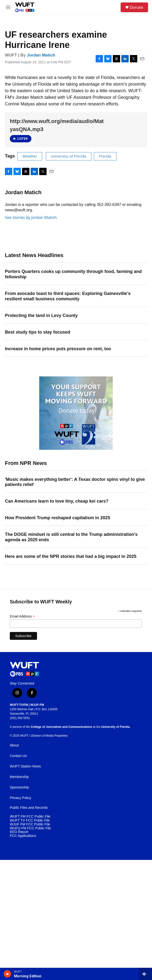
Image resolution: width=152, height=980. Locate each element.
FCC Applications (23, 836)
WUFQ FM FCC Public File (30, 828)
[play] (7, 974)
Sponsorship (19, 787)
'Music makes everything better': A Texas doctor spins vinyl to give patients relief (75, 482)
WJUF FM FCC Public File (30, 824)
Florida (105, 156)
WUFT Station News (25, 766)
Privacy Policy (20, 798)
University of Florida (69, 156)
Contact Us (18, 756)
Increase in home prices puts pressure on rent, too (58, 349)
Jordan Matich (41, 55)
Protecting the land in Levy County (41, 315)
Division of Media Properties (49, 736)
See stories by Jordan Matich (31, 217)
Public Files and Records (29, 808)
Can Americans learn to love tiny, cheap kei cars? (57, 501)
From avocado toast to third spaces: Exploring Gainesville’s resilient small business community (68, 296)
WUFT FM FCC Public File (30, 817)
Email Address (22, 616)
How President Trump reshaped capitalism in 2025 (57, 518)
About (14, 745)
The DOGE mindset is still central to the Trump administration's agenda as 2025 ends (71, 537)
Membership (19, 777)
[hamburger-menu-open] (8, 7)
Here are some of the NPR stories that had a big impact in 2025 (71, 556)
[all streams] (146, 974)
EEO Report (19, 832)
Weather (30, 156)
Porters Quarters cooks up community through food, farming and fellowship (73, 274)
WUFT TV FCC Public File (30, 820)
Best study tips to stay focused (38, 332)
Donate (136, 7)
